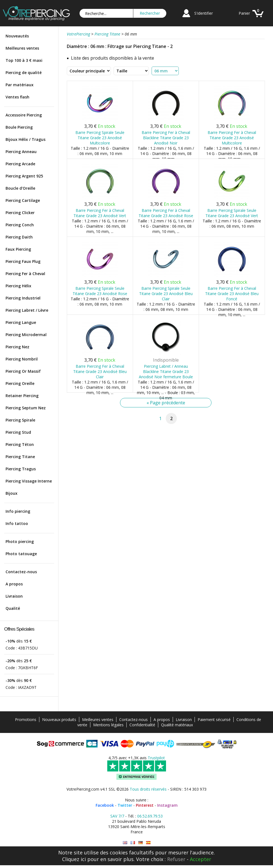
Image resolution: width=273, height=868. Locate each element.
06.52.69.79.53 (150, 816)
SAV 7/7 (117, 816)
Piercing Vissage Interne (29, 481)
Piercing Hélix (18, 286)
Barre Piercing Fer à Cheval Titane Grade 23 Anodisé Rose (166, 213)
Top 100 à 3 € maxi (24, 60)
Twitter (125, 805)
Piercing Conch (20, 225)
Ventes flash (17, 97)
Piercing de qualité (24, 73)
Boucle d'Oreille (20, 188)
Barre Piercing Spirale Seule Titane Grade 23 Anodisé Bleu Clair (166, 294)
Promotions (26, 719)
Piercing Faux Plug (23, 261)
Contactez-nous (21, 572)
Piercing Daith (19, 237)
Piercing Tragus (21, 469)
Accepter (201, 859)
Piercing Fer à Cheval (25, 274)
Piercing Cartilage (23, 200)
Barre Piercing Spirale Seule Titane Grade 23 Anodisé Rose (100, 291)
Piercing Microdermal (26, 335)
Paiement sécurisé (214, 719)
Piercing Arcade (20, 164)
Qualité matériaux (177, 725)
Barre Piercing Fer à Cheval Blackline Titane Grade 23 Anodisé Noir (166, 138)
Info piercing (18, 511)
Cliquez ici (74, 859)
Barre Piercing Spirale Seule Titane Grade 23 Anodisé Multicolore (100, 138)
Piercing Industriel (23, 298)
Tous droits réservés (148, 789)
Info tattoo (17, 523)
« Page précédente (166, 403)
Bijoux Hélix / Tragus (25, 139)
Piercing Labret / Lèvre (27, 310)
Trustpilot (156, 758)
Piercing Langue (21, 322)
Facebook (105, 805)
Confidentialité (142, 725)
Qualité (13, 608)
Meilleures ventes (22, 48)
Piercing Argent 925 (24, 176)
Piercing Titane (20, 457)
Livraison (14, 596)
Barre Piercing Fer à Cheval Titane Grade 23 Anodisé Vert (100, 213)
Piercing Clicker (20, 213)
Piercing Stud (18, 432)
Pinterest (145, 805)
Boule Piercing (19, 127)
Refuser (176, 859)
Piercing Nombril (22, 359)
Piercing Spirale (20, 420)
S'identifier (204, 13)
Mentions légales (108, 725)
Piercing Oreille (20, 383)
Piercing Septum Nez (26, 408)
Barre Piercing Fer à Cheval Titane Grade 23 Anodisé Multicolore (232, 138)
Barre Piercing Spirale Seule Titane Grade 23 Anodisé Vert (232, 213)
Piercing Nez (17, 347)
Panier (244, 13)
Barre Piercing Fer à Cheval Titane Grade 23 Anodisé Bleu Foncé (232, 294)
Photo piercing (20, 541)
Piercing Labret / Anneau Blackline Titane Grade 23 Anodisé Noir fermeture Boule (166, 371)
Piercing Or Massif (23, 371)
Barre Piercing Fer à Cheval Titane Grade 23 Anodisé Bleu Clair (100, 371)
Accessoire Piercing (24, 115)
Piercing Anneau (21, 152)
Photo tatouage (21, 554)
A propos (14, 584)
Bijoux (12, 493)
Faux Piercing (18, 249)
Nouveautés (17, 36)
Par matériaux (20, 85)
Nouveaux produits (59, 719)
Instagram (167, 805)
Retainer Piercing (22, 396)
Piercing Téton (20, 444)
